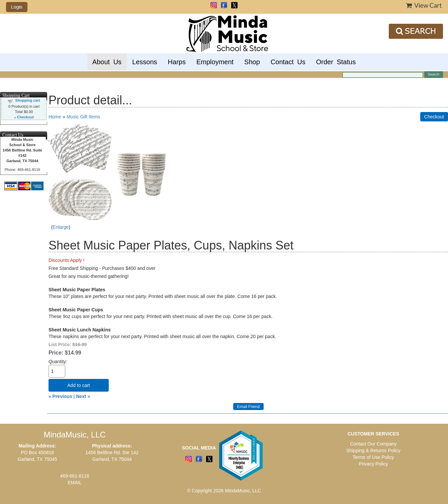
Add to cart (79, 385)
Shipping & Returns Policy (373, 450)
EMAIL (75, 483)
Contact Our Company (373, 444)
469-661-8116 (75, 476)
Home (55, 117)
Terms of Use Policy (373, 457)
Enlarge (61, 227)
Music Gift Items (83, 117)
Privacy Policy (373, 464)
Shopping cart (28, 100)
